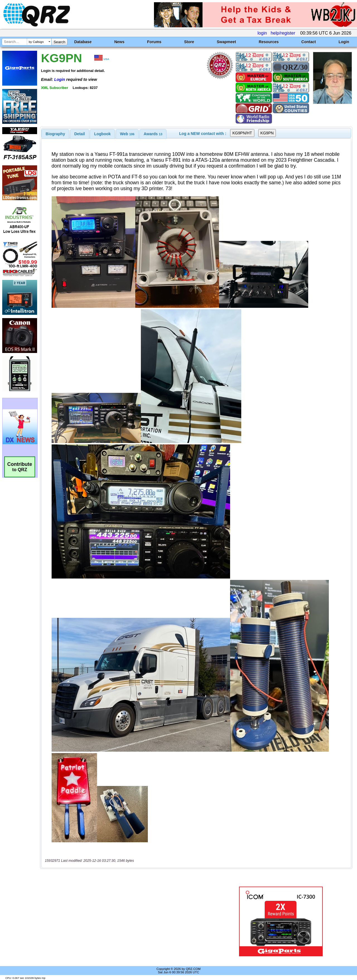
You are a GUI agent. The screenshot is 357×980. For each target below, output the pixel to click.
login (262, 33)
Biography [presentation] (56, 134)
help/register (283, 33)
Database (83, 42)
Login (344, 42)
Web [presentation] (127, 134)
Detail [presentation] (79, 134)
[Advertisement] (129, 921)
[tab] (56, 134)
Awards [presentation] (153, 134)
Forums (154, 42)
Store (189, 42)
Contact (309, 42)
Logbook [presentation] (102, 134)
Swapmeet (226, 42)
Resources (269, 42)
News (120, 42)
